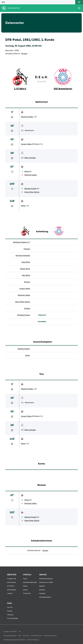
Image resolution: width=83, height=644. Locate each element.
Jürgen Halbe (26, 144)
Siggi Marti (26, 262)
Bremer (27, 282)
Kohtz (27, 171)
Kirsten (24, 54)
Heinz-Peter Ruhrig (32, 192)
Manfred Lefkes (27, 117)
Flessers (27, 249)
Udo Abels (26, 275)
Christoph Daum (24, 315)
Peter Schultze (30, 158)
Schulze (27, 308)
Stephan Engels (30, 189)
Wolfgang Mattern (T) (22, 242)
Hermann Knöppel (23, 256)
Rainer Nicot (25, 269)
